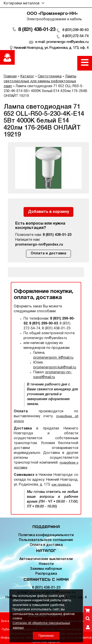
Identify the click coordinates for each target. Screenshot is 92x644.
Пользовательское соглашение (46, 540)
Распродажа (46, 574)
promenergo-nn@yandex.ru (39, 245)
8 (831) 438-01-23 (37, 30)
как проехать (61, 485)
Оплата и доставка (48, 254)
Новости (46, 564)
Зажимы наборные (46, 569)
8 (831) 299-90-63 (75, 30)
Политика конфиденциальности (46, 535)
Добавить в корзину (48, 212)
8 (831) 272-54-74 (75, 36)
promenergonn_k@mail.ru (53, 358)
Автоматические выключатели (46, 559)
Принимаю (46, 636)
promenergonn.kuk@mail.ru (55, 368)
